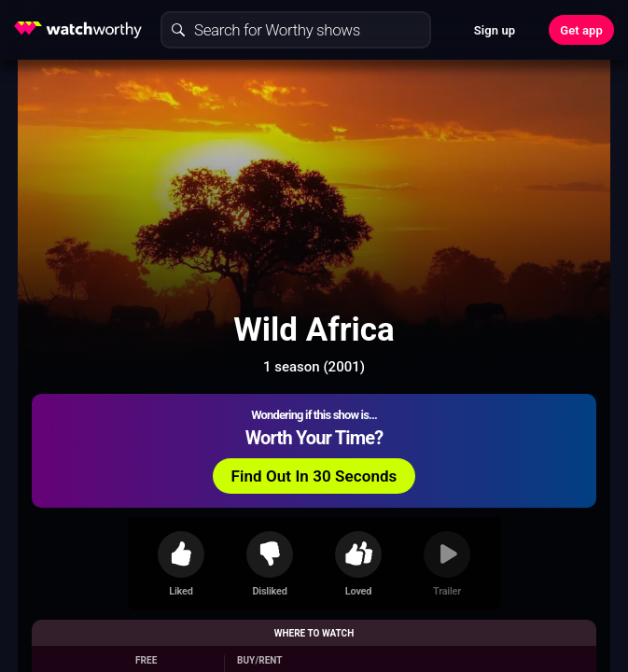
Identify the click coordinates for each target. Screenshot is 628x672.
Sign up (495, 30)
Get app (581, 30)
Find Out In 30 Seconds (314, 476)
